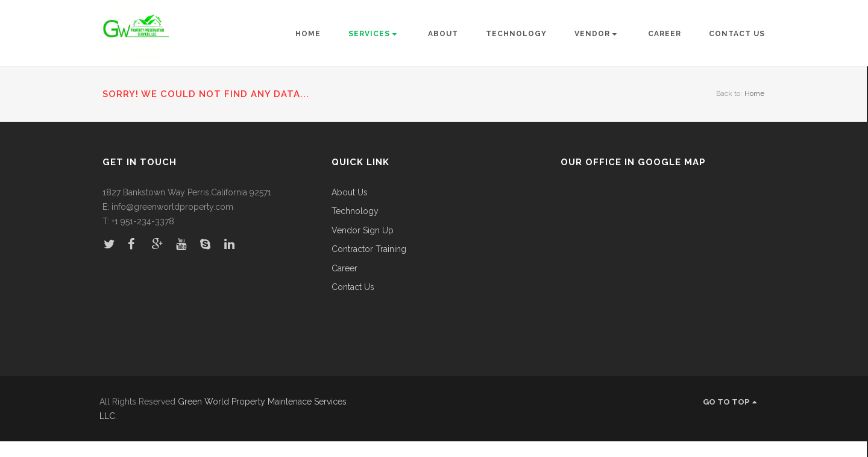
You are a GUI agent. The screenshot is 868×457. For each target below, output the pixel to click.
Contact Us (737, 34)
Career (665, 34)
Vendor (596, 34)
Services (373, 34)
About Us (350, 193)
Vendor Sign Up (363, 231)
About (443, 34)
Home (308, 34)
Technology (516, 34)
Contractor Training (369, 249)
